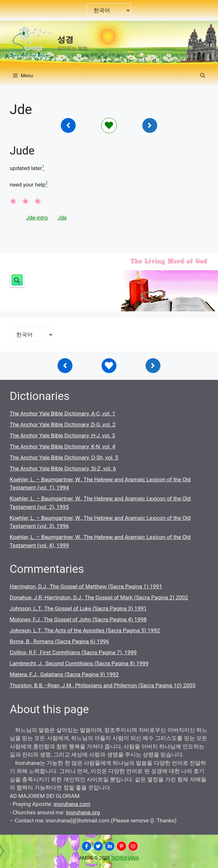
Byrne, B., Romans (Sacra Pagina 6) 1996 (59, 641)
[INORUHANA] (87, 846)
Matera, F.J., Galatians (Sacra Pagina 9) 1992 (64, 674)
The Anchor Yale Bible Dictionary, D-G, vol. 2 (63, 424)
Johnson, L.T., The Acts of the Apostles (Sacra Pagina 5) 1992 (85, 630)
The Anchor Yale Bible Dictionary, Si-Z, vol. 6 (63, 468)
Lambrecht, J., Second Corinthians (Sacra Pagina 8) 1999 (79, 663)
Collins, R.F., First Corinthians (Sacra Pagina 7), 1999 (73, 652)
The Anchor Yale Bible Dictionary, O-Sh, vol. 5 (64, 457)
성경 (65, 40)
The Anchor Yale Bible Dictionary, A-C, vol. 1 (62, 413)
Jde (62, 218)
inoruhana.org (83, 812)
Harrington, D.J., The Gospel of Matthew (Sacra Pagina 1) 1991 (86, 586)
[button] (203, 76)
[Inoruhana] (68, 125)
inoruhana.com (72, 804)
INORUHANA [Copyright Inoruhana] (125, 858)
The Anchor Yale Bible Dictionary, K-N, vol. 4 (63, 446)
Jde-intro (37, 218)
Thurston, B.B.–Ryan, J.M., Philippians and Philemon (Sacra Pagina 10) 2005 (103, 685)
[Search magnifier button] (17, 280)
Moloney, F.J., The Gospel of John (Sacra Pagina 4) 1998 (78, 619)
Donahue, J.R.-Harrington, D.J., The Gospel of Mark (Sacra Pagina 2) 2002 (99, 597)
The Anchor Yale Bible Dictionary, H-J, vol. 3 (62, 435)
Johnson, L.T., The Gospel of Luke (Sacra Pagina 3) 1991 (78, 608)
